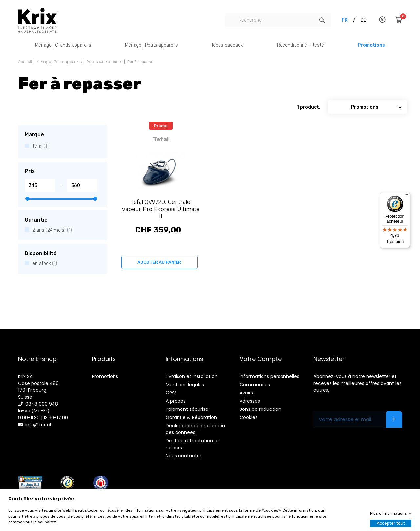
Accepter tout (391, 523)
